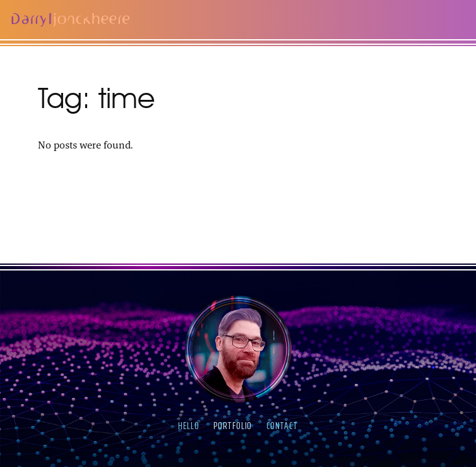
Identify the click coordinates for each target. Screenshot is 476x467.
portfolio (233, 426)
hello (188, 426)
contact (282, 426)
